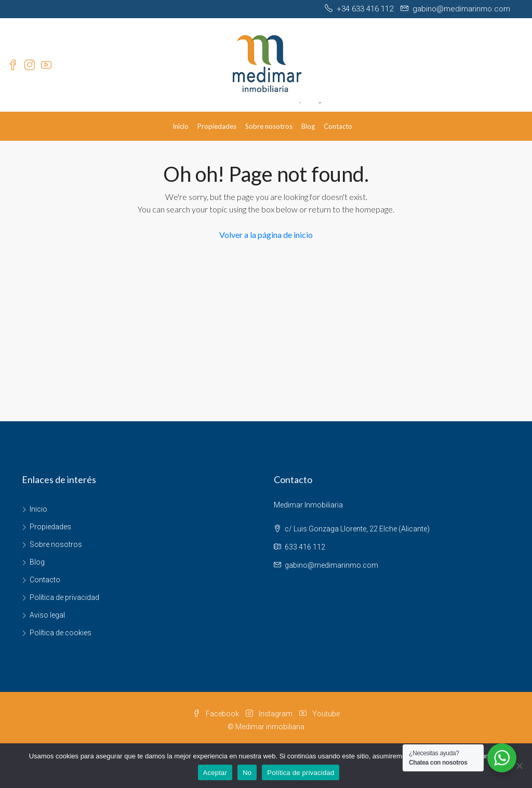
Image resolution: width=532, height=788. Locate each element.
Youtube (320, 714)
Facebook (217, 714)
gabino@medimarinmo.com (331, 565)
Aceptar (215, 773)
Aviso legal (47, 615)
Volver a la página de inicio (266, 235)
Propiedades (217, 126)
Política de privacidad (64, 597)
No (247, 773)
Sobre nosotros (269, 126)
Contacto (338, 126)
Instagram (270, 714)
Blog (308, 126)
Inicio (181, 126)
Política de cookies (61, 633)
